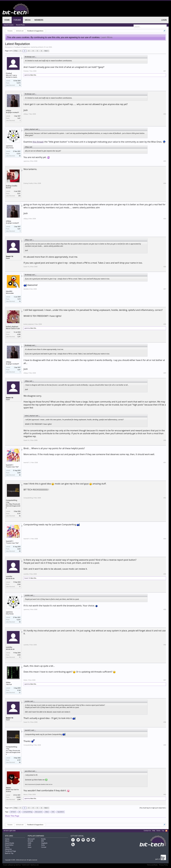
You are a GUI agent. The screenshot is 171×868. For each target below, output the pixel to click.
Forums (17, 20)
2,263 (19, 473)
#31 (165, 463)
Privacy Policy (163, 865)
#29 (165, 373)
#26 (165, 267)
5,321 (19, 194)
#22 (165, 114)
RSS (166, 831)
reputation (60, 812)
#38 (165, 722)
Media (28, 20)
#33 (165, 539)
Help (154, 831)
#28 (165, 324)
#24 (165, 183)
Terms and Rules (152, 865)
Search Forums (9, 25)
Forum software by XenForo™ (21, 865)
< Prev (15, 51)
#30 (165, 440)
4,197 (19, 514)
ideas (47, 812)
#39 (165, 745)
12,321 (19, 154)
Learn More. (107, 37)
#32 (165, 498)
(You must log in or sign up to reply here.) (153, 808)
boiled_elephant (12, 327)
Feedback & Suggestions (22, 47)
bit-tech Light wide (10, 831)
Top (163, 831)
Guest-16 (10, 256)
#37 (165, 680)
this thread (38, 142)
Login (164, 20)
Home (7, 20)
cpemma (27, 75)
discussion (38, 812)
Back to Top (9, 853)
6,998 (19, 334)
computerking (27, 812)
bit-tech (13, 812)
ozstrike (9, 576)
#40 (165, 795)
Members (39, 20)
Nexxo (8, 788)
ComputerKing (12, 500)
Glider (8, 683)
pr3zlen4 (40, 47)
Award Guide (10, 843)
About (7, 841)
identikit (9, 291)
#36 (165, 645)
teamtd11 (10, 465)
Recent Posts (20, 25)
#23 (165, 161)
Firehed (9, 73)
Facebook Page (10, 851)
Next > (46, 51)
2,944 (19, 584)
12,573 (19, 83)
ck (19, 812)
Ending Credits (12, 186)
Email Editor (9, 845)
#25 (165, 219)
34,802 (19, 797)
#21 (165, 71)
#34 (165, 574)
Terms (7, 847)
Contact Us (147, 831)
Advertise (8, 849)
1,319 (19, 299)
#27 (165, 289)
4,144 (19, 690)
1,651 (19, 118)
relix (53, 812)
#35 (165, 610)
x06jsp (9, 111)
